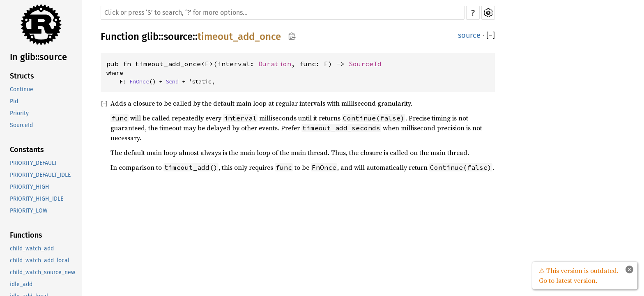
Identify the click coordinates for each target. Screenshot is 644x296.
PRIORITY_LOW (29, 211)
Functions (26, 235)
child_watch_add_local (40, 260)
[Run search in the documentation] (283, 13)
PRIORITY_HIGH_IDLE (37, 199)
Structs (22, 76)
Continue (22, 89)
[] (491, 36)
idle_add (21, 284)
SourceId (21, 125)
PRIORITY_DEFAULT (33, 163)
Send (172, 81)
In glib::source (38, 57)
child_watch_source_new (43, 272)
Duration (275, 64)
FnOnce (139, 81)
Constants (27, 150)
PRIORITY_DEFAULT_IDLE (40, 175)
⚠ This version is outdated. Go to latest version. (579, 275)
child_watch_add (32, 249)
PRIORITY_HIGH (30, 187)
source (178, 37)
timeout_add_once (239, 37)
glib (150, 37)
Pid (14, 101)
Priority (19, 113)
